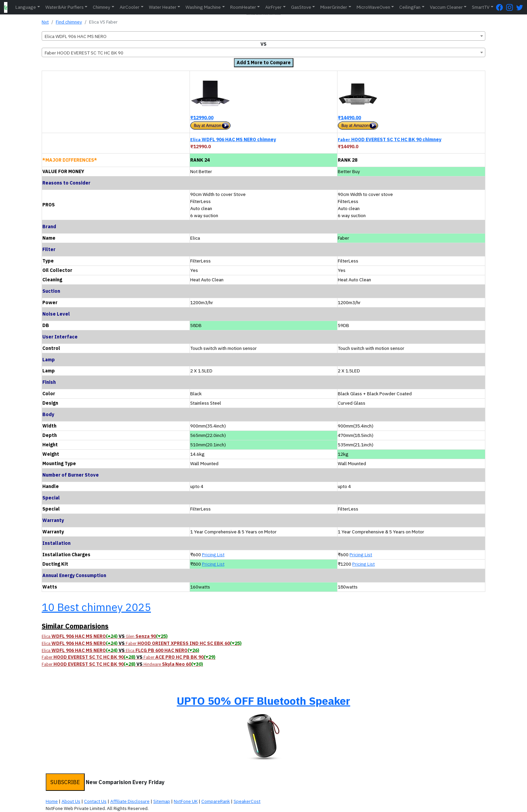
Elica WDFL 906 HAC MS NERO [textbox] (76, 36)
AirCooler (130, 7)
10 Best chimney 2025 (96, 607)
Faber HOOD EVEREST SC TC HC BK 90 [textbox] (84, 53)
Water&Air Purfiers (65, 7)
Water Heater (163, 7)
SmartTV (481, 7)
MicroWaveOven (373, 7)
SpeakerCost (247, 801)
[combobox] (263, 36)
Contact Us (95, 801)
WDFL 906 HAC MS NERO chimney (233, 139)
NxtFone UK (186, 801)
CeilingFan (410, 7)
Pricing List (213, 555)
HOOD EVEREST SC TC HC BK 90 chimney (390, 139)
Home (52, 801)
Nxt (45, 22)
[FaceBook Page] (501, 7)
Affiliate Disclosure (130, 801)
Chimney (102, 7)
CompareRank (216, 801)
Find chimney (69, 22)
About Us (71, 801)
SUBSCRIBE (65, 782)
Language (26, 7)
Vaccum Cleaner (446, 7)
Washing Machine (203, 7)
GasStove (301, 7)
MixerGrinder (334, 7)
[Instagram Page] (511, 7)
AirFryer (273, 7)
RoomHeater (243, 7)
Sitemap (162, 801)
